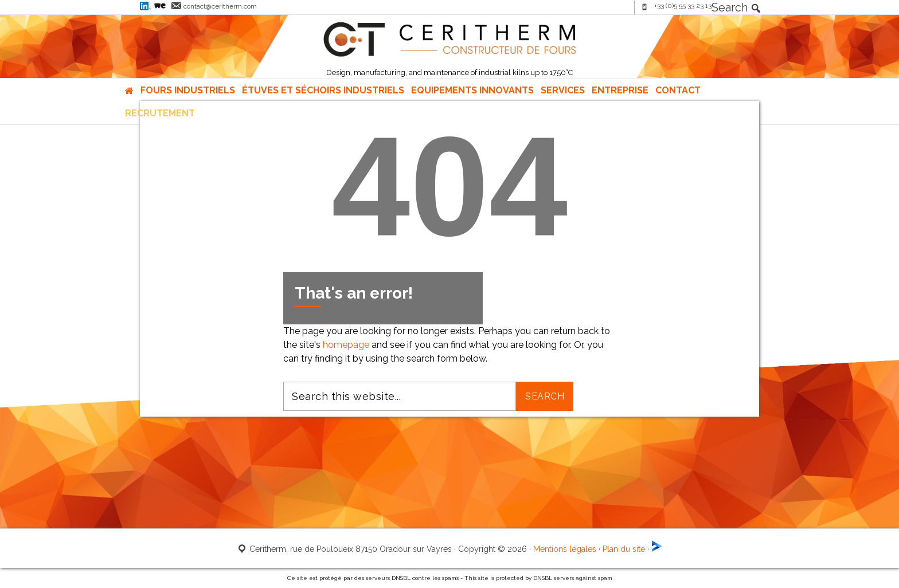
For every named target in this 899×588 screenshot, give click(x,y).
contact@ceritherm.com (220, 6)
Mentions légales (565, 549)
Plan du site (624, 549)
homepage (346, 345)
